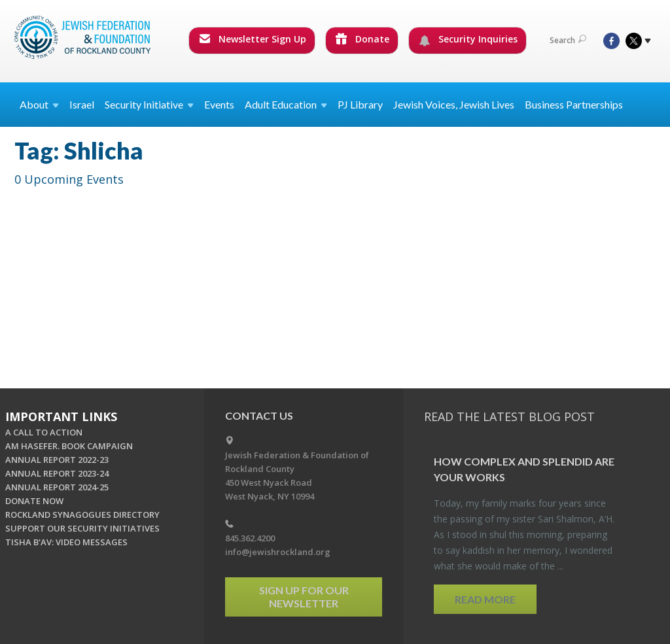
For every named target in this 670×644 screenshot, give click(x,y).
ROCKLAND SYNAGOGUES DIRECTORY (82, 515)
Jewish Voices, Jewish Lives (454, 104)
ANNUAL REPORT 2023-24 (57, 473)
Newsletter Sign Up (253, 39)
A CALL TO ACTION (44, 432)
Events (219, 104)
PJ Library (360, 104)
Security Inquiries (468, 39)
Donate (362, 39)
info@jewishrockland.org (278, 552)
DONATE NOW (34, 501)
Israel (82, 104)
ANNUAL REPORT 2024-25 (57, 487)
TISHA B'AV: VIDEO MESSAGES (66, 542)
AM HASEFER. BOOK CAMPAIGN (69, 446)
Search (568, 40)
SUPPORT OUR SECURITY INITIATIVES (82, 528)
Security (149, 104)
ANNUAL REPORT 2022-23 (57, 460)
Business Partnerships (574, 104)
